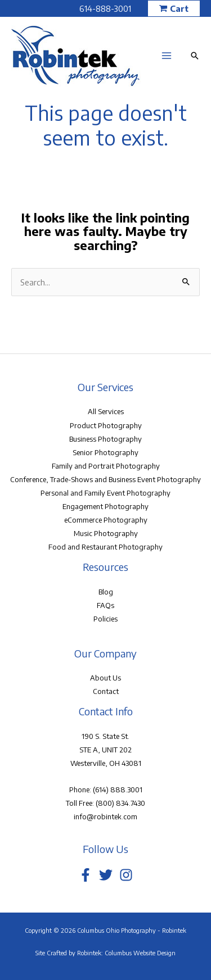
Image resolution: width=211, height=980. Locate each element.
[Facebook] (86, 875)
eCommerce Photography (106, 520)
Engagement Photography (105, 506)
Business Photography (105, 439)
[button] (174, 9)
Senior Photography (105, 452)
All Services (106, 411)
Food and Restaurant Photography (105, 547)
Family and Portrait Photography (106, 466)
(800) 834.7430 (120, 803)
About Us (105, 678)
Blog (106, 592)
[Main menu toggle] (167, 56)
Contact (106, 691)
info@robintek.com (105, 816)
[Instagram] (126, 875)
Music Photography (106, 533)
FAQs (105, 605)
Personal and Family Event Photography (105, 493)
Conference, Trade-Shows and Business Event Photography (105, 479)
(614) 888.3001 (118, 790)
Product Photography (106, 425)
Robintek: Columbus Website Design (126, 953)
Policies (105, 619)
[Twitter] (106, 875)
